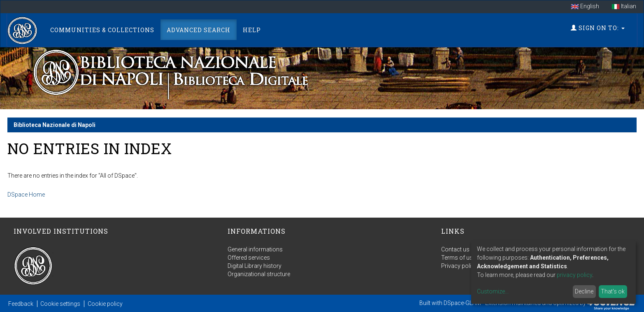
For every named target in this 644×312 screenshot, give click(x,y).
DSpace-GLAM (462, 303)
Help (252, 30)
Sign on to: (598, 28)
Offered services (249, 258)
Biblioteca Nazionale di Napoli (55, 125)
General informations (255, 249)
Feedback (21, 304)
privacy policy (574, 275)
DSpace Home (26, 195)
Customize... (493, 291)
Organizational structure (259, 274)
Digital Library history (255, 266)
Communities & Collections (102, 30)
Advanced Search (199, 30)
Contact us (455, 249)
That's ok (613, 291)
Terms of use (458, 258)
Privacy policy (459, 266)
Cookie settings (60, 304)
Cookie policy (105, 304)
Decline (584, 291)
